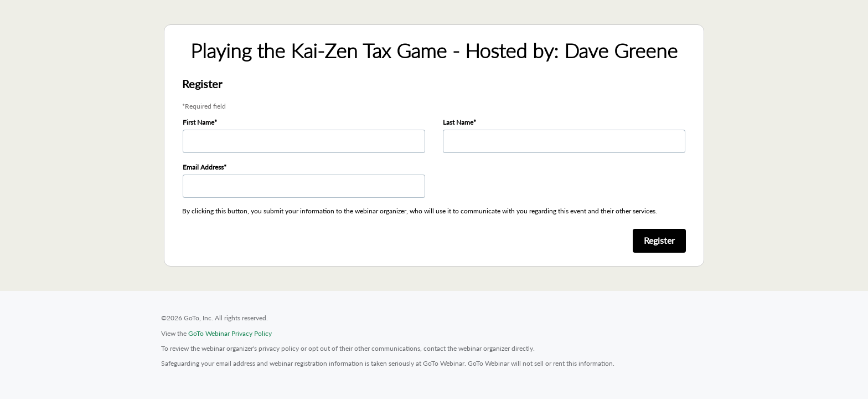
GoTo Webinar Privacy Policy (230, 333)
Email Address (203, 167)
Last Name (458, 122)
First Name (198, 122)
